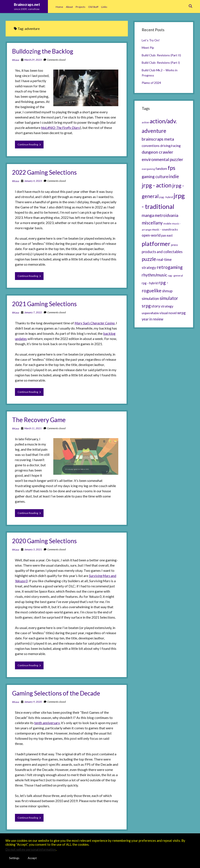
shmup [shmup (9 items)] (167, 291)
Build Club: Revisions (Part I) (161, 63)
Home (59, 7)
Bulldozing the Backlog (43, 51)
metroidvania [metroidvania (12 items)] (167, 215)
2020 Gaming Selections (44, 541)
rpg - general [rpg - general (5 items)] (175, 276)
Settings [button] (14, 858)
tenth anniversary (47, 723)
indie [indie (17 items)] (174, 176)
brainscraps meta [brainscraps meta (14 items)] (158, 139)
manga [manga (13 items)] (148, 215)
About (69, 7)
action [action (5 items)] (145, 122)
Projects (80, 7)
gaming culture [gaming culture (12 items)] (155, 177)
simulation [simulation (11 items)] (150, 298)
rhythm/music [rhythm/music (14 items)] (154, 275)
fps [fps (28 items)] (172, 168)
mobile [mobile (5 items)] (167, 224)
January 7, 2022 (33, 312)
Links (104, 7)
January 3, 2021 (33, 549)
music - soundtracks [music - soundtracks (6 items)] (165, 229)
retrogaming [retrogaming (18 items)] (170, 267)
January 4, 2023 (33, 181)
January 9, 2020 (33, 702)
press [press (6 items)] (174, 245)
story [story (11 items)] (156, 306)
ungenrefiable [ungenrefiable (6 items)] (150, 313)
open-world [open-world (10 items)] (151, 235)
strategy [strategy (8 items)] (167, 306)
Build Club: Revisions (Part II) (161, 55)
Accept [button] (32, 858)
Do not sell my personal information (31, 849)
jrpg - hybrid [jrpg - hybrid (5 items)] (166, 197)
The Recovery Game (39, 420)
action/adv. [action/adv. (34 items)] (163, 121)
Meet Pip (148, 48)
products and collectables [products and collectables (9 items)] (162, 252)
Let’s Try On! (151, 40)
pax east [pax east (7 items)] (167, 235)
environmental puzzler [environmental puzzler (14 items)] (163, 159)
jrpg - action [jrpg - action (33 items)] (157, 185)
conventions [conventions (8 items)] (151, 146)
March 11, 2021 (33, 428)
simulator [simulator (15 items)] (169, 298)
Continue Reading (31, 145)
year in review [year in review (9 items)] (153, 319)
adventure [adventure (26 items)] (154, 131)
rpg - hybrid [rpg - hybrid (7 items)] (150, 283)
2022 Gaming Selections (44, 172)
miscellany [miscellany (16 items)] (152, 223)
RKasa (16, 60)
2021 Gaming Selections (44, 304)
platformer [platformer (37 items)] (156, 244)
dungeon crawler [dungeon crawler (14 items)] (158, 152)
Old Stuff (93, 7)
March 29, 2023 (33, 60)
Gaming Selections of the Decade (56, 693)
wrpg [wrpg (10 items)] (181, 313)
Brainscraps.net (27, 4)
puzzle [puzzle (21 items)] (149, 259)
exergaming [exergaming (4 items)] (148, 169)
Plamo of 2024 (151, 83)
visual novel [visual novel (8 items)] (168, 313)
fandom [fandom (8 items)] (161, 169)
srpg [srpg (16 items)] (146, 306)
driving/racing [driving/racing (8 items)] (170, 146)
